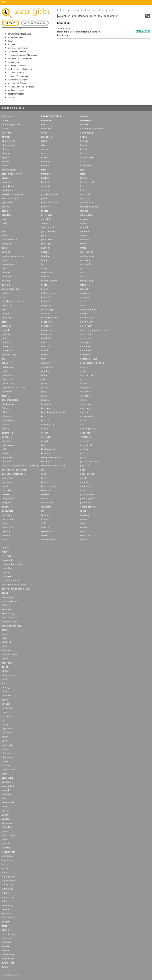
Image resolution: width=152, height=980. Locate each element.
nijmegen (85, 342)
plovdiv (84, 478)
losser (84, 186)
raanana (85, 515)
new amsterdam (89, 310)
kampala (46, 408)
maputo (84, 211)
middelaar (85, 240)
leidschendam (48, 540)
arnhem (6, 223)
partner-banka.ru (89, 462)
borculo (6, 342)
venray (5, 811)
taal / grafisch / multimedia (19, 83)
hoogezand (47, 334)
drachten (7, 531)
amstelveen (8, 186)
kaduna (45, 400)
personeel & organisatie (18, 76)
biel (4, 310)
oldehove (85, 392)
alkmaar (6, 162)
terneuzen (7, 708)
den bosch (7, 458)
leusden (84, 125)
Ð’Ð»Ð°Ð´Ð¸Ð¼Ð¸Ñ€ (52, 116)
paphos (84, 449)
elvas (44, 145)
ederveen (46, 129)
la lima (45, 499)
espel (44, 157)
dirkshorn (7, 507)
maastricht (86, 199)
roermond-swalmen (12, 564)
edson (44, 133)
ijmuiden (46, 363)
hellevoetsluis (48, 293)
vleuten (6, 819)
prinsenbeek (87, 495)
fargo (44, 170)
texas (5, 712)
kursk (44, 478)
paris (83, 453)
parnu (83, 458)
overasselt (86, 437)
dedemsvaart (9, 445)
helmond (46, 297)
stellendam (8, 663)
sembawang (8, 614)
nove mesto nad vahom (92, 363)
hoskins (45, 351)
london (84, 178)
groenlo (45, 236)
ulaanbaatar (8, 757)
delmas (6, 453)
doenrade (7, 515)
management (14, 62)
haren (44, 264)
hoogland (46, 338)
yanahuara (7, 905)
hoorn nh (46, 347)
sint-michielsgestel (12, 626)
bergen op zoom (10, 289)
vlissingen (7, 823)
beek (5, 268)
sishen (5, 630)
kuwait (44, 482)
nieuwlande (86, 334)
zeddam (6, 922)
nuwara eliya (87, 375)
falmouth (46, 166)
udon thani (8, 745)
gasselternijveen (50, 194)
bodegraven (8, 334)
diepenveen (8, 499)
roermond (7, 560)
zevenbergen (9, 934)
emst (44, 153)
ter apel (6, 704)
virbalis (6, 815)
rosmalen (7, 568)
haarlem (45, 248)
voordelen (99, 10)
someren (6, 650)
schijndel (7, 605)
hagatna (45, 256)
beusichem (8, 305)
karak (44, 416)
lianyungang (87, 133)
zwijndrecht (8, 963)
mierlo (84, 244)
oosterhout (86, 404)
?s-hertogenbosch (11, 125)
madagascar (87, 203)
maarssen (85, 194)
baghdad (6, 244)
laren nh (45, 515)
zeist (5, 926)
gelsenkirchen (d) (50, 203)
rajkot (83, 523)
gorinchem (47, 215)
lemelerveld (86, 120)
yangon (6, 909)
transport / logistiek (16, 94)
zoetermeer (8, 938)
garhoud (45, 190)
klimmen (45, 453)
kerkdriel (46, 433)
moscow (85, 268)
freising (45, 182)
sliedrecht (7, 642)
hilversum (46, 314)
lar (43, 511)
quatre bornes (88, 507)
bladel (5, 322)
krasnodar (46, 462)
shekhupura (8, 618)
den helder (8, 478)
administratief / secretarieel (20, 34)
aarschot (6, 133)
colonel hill (8, 421)
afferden (6, 137)
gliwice (45, 211)
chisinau (6, 412)
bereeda (6, 281)
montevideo (86, 264)
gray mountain (49, 231)
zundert (6, 946)
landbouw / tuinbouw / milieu (20, 59)
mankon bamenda (90, 207)
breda (5, 363)
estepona (46, 162)
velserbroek (8, 803)
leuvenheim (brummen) (92, 129)
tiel (4, 720)
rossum (6, 572)
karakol (45, 421)
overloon (85, 441)
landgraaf (46, 507)
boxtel (5, 359)
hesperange (47, 310)
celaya (5, 396)
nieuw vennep (88, 318)
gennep (45, 207)
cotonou (6, 429)
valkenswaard (9, 770)
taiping (5, 687)
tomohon (6, 733)
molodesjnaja (87, 256)
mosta (83, 277)
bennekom (7, 277)
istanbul (45, 371)
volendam (7, 827)
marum (84, 223)
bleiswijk (6, 326)
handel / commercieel (17, 52)
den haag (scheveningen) (15, 470)
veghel (5, 790)
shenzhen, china (11, 622)
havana (45, 268)
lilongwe (85, 149)
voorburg (7, 831)
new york (85, 314)
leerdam (45, 527)
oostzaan (85, 408)
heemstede (47, 273)
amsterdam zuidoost (13, 194)
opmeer (84, 412)
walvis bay (7, 856)
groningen (46, 244)
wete (4, 872)
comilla (6, 425)
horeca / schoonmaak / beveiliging (23, 55)
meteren (85, 231)
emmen (45, 149)
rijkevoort (85, 540)
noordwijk (85, 355)
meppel (84, 227)
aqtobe (6, 207)
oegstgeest (86, 388)
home (5, 2)
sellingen (7, 609)
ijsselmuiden (48, 367)
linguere (85, 153)
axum (5, 236)
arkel (5, 219)
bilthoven (7, 318)
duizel (5, 540)
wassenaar (8, 860)
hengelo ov (47, 305)
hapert (44, 260)
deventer (7, 490)
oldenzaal (85, 396)
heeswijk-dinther (50, 281)
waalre (5, 844)
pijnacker (85, 466)
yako (4, 901)
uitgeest (6, 749)
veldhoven (7, 794)
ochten (84, 384)
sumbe (5, 679)
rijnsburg (7, 548)
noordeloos (86, 351)
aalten (5, 129)
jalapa (44, 375)
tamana (6, 692)
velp (4, 798)
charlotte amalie (10, 400)
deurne (6, 486)
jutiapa (45, 388)
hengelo (45, 301)
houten (45, 355)
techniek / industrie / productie (21, 87)
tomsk (5, 737)
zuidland (6, 942)
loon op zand (87, 182)
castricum (7, 392)
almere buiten (9, 170)
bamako (6, 252)
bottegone (7, 351)
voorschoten (8, 835)
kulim (44, 474)
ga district (46, 186)
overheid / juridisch (16, 73)
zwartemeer (8, 959)
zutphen (6, 951)
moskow (85, 273)
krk (43, 470)
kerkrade (46, 437)
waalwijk (6, 848)
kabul (44, 396)
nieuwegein (86, 326)
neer (83, 301)
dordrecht (7, 527)
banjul (5, 260)
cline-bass (7, 416)
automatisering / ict (16, 37)
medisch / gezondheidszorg (20, 69)
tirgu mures (8, 729)
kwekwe (45, 495)
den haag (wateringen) (14, 474)
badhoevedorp (9, 240)
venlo (5, 807)
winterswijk (8, 889)
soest (5, 646)
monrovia (85, 260)
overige (11, 97)
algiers (5, 157)
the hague (7, 716)
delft (4, 449)
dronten (6, 536)
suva (4, 683)
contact (112, 10)
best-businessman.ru (13, 301)
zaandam (7, 914)
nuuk (83, 371)
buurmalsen (8, 384)
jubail (44, 384)
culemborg (7, 433)
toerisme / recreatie (16, 90)
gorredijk (46, 219)
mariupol (85, 219)
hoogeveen (47, 330)
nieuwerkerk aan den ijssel (94, 330)
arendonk (7, 215)
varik (5, 774)
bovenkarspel (9, 355)
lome (83, 174)
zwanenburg (8, 955)
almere (6, 166)
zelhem (6, 930)
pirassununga (87, 474)
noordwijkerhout (89, 359)
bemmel (6, 273)
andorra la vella (10, 199)
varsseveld (8, 778)
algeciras (7, 153)
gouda (44, 223)
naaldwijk (85, 293)
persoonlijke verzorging (18, 80)
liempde (84, 141)
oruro (83, 421)
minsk (83, 248)
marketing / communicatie (19, 66)
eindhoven (7, 116)
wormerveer (8, 897)
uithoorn (6, 753)
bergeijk (6, 285)
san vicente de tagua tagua (16, 589)
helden (45, 289)
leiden (44, 536)
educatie (12, 45)
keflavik (45, 429)
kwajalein (46, 490)
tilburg (5, 724)
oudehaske (86, 433)
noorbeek (85, 347)
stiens (5, 667)
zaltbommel (8, 918)
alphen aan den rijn (12, 174)
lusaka (84, 190)
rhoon (83, 531)
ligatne (84, 145)
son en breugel (10, 655)
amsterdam (8, 190)
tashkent (6, 696)
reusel (84, 527)
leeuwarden (47, 531)
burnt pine (7, 379)
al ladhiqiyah (9, 141)
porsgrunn (86, 486)
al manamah (8, 145)
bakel (5, 248)
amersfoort (8, 182)
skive (5, 638)
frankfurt (46, 174)
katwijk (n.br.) (48, 425)
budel (5, 371)
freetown (46, 178)
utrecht (6, 120)
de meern (7, 437)
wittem (5, 893)
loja (82, 170)
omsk (83, 400)
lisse (83, 162)
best (4, 297)
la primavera (48, 503)
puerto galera (87, 499)
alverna (6, 178)
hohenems (47, 322)
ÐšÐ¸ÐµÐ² (46, 120)
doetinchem (8, 519)
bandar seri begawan (13, 256)
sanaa (5, 593)
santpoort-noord (10, 601)
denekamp (7, 482)
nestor (84, 305)
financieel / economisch (18, 48)
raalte (83, 511)
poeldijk (84, 482)
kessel (44, 441)
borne (5, 347)
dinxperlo (7, 503)
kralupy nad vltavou (51, 458)
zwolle (5, 967)
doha (5, 523)
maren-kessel (87, 215)
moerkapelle (87, 252)
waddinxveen (9, 852)
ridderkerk (86, 536)
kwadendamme (49, 486)
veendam (7, 782)
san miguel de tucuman (14, 585)
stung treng (8, 675)
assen (5, 227)
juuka (44, 392)
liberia (84, 137)
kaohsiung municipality (53, 412)
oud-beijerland (88, 429)
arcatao (6, 211)
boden (5, 338)
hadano (45, 252)
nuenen (84, 367)
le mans (45, 519)
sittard (5, 634)
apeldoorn (7, 203)
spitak (5, 659)
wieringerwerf (9, 877)
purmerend (86, 503)
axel (4, 231)
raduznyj (85, 519)
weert (5, 864)
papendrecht (87, 445)
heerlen (45, 277)
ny (82, 379)
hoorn (44, 342)
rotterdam (7, 577)
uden (5, 741)
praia (83, 490)
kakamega (46, 404)
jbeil (43, 379)
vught (5, 840)
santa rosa (8, 597)
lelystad (84, 116)
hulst (44, 359)
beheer (61, 10)
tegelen (6, 700)
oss (82, 425)
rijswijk (6, 552)
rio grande (7, 556)
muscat (84, 289)
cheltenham (8, 404)
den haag (7, 462)
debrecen (7, 441)
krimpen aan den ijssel (53, 466)
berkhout (7, 293)
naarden (85, 297)
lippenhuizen (87, 157)
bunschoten (8, 375)
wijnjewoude (8, 881)
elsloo (44, 141)
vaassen (6, 766)
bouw (10, 41)
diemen (6, 495)
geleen (45, 199)
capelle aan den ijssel (14, 388)
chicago (6, 408)
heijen (44, 285)
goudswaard (47, 227)
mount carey (87, 281)
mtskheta (85, 285)
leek (43, 523)
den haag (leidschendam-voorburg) (20, 466)
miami (83, 236)
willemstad (8, 885)
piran (83, 470)
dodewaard (8, 511)
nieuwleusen (87, 338)
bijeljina (6, 314)
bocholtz (6, 330)
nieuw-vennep (88, 322)
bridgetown (8, 367)
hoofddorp (46, 326)
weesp (5, 868)
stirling (6, 671)
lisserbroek (86, 166)
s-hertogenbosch (11, 581)
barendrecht (8, 264)
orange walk (87, 416)
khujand (45, 445)
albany (5, 149)
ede (43, 125)
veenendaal (8, 786)
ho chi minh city (49, 318)
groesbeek (47, 240)
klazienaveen (48, 449)
